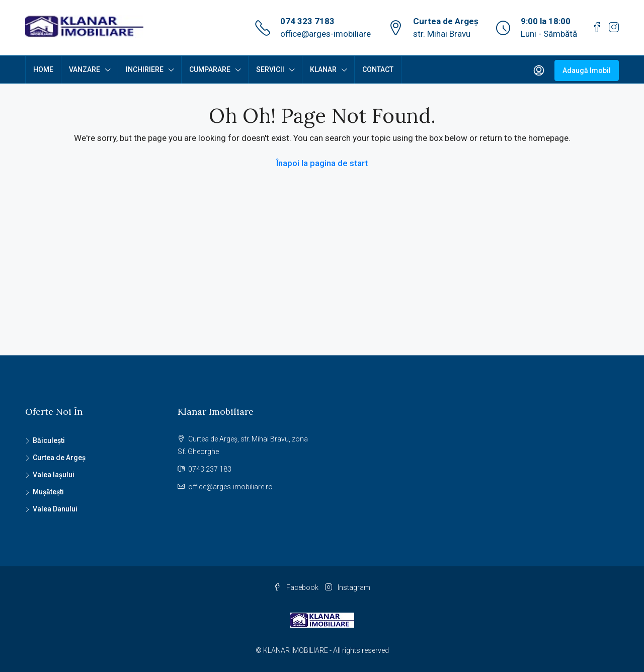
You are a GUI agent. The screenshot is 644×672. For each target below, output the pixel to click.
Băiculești (49, 440)
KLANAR (323, 69)
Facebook (297, 587)
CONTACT (378, 69)
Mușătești (48, 492)
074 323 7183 (307, 21)
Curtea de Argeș (59, 458)
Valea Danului (55, 509)
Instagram (348, 587)
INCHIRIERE (145, 69)
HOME (43, 69)
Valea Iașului (54, 475)
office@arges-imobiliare (326, 34)
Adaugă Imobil (587, 70)
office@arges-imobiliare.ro (230, 487)
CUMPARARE (210, 69)
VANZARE (85, 69)
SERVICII (270, 69)
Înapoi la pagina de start (322, 163)
